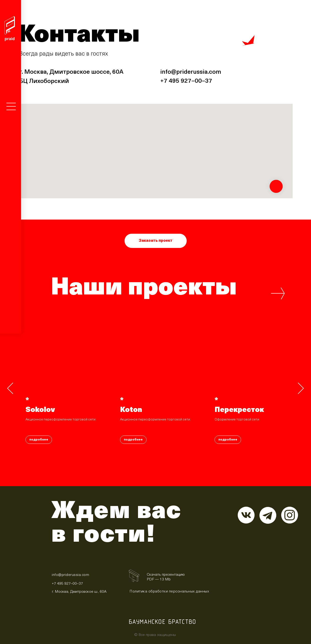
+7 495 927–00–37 (186, 81)
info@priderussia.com (191, 72)
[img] (134, 576)
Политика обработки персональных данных (169, 592)
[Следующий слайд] (301, 388)
